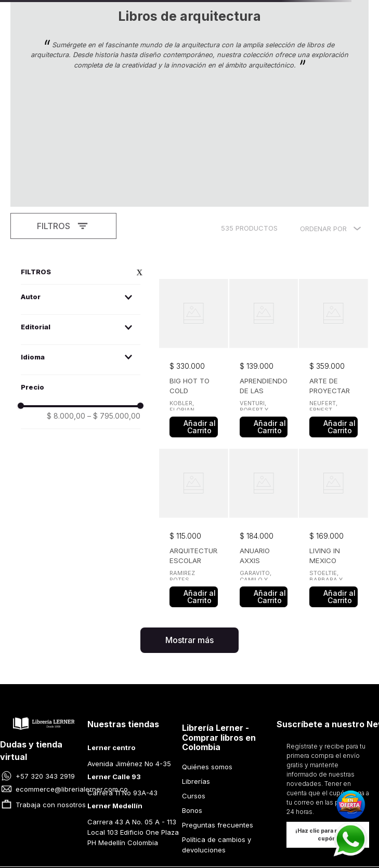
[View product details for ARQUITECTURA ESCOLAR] (194, 403)
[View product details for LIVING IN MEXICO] (334, 403)
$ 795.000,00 (114, 290)
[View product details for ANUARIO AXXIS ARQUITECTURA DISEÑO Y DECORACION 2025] (264, 403)
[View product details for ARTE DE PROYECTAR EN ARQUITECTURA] (334, 233)
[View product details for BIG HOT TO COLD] (194, 233)
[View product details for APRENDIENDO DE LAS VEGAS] (264, 233)
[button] (81, 171)
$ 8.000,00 (66, 290)
